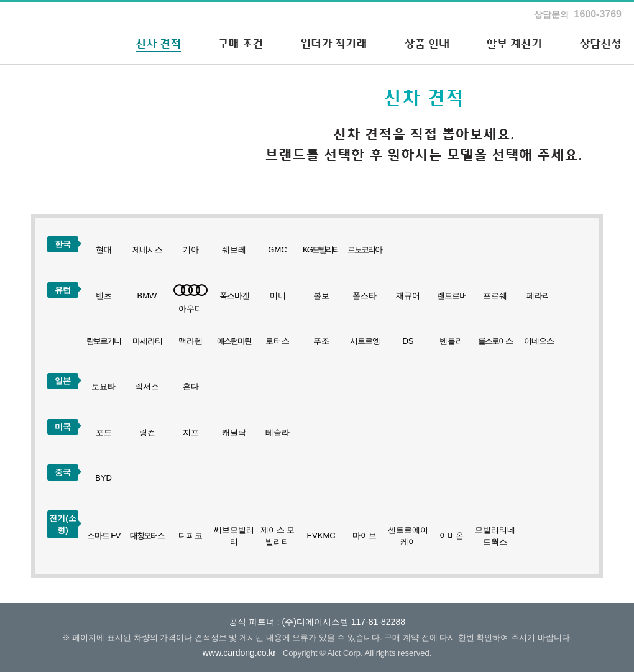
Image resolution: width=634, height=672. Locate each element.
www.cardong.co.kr (239, 653)
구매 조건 (240, 44)
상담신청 (600, 44)
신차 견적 (158, 44)
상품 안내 (427, 44)
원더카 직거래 (333, 44)
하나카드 (47, 33)
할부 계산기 (514, 44)
